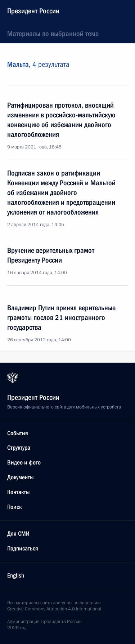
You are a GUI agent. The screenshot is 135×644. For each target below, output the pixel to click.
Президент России (33, 11)
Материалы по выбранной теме (53, 34)
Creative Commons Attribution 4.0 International (54, 609)
